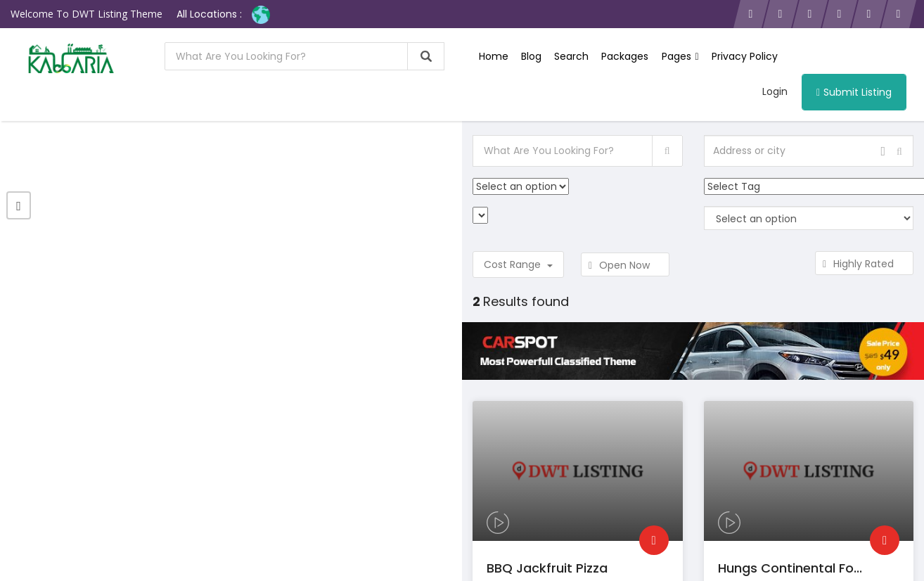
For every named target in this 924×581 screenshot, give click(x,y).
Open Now (625, 265)
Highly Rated (864, 264)
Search (571, 56)
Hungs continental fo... (790, 568)
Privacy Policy (744, 56)
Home (494, 56)
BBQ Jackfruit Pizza (547, 568)
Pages (680, 56)
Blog (531, 56)
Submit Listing (854, 92)
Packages (625, 56)
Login (775, 91)
